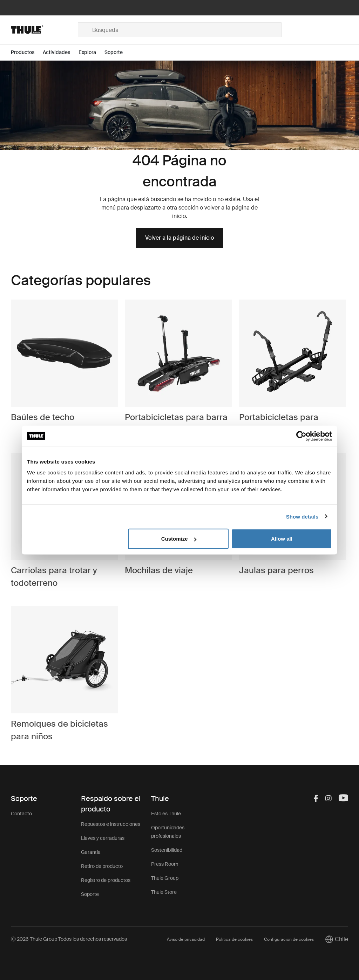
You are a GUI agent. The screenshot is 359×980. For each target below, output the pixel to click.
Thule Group (165, 878)
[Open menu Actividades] (61, 52)
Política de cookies (234, 939)
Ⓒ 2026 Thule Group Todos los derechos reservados (69, 939)
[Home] (44, 30)
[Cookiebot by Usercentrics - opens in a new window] (301, 436)
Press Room (165, 864)
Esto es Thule (166, 814)
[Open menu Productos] (27, 52)
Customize (179, 539)
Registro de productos (106, 880)
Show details (302, 516)
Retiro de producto (102, 866)
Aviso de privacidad (186, 939)
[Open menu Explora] (92, 52)
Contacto (21, 814)
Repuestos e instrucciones (111, 824)
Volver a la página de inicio (179, 238)
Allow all (282, 539)
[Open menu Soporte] (118, 52)
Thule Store (164, 892)
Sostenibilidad (167, 850)
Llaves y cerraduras (103, 838)
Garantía (91, 852)
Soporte (90, 894)
